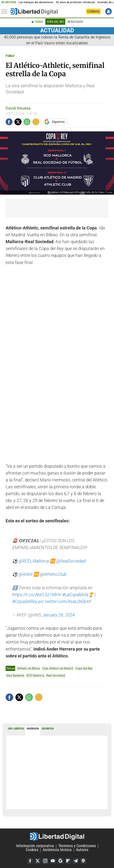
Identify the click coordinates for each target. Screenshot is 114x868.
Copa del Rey (55, 22)
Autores (82, 850)
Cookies (32, 850)
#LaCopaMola (75, 595)
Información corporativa (35, 846)
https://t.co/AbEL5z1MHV (37, 595)
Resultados (75, 22)
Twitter (38, 861)
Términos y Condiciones (77, 846)
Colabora (93, 11)
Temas (39, 22)
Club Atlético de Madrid (58, 668)
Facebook (30, 861)
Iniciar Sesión (108, 11)
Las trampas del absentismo (36, 2)
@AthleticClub (53, 574)
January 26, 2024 (58, 615)
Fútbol (10, 56)
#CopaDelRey (25, 602)
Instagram (45, 861)
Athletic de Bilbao (29, 668)
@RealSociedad (71, 561)
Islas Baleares (15, 675)
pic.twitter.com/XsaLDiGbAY (65, 602)
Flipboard (68, 861)
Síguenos (58, 122)
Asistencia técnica (57, 850)
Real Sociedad (56, 675)
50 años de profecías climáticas (76, 2)
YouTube (53, 861)
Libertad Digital (57, 836)
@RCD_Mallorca (34, 561)
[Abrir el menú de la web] (6, 12)
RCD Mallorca (35, 675)
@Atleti (25, 574)
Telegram (76, 861)
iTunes (83, 861)
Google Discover (61, 861)
